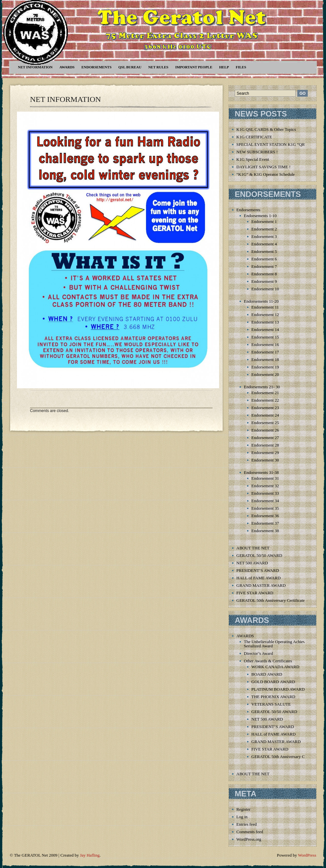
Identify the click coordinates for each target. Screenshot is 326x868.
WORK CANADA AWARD (275, 667)
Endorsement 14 (265, 330)
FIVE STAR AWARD (255, 593)
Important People (194, 67)
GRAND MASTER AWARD (261, 585)
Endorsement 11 (265, 307)
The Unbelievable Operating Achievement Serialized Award (280, 644)
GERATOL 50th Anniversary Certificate (271, 600)
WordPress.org (249, 839)
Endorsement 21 (265, 393)
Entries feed (246, 824)
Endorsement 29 (265, 453)
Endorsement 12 (265, 315)
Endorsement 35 (265, 508)
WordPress (307, 855)
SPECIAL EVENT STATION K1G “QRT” (273, 144)
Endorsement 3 (264, 236)
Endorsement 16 (265, 344)
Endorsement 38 (265, 531)
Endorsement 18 (265, 359)
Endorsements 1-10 (260, 216)
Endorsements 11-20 (261, 301)
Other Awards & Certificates (268, 661)
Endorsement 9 (264, 281)
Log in (242, 817)
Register (243, 809)
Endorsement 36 (265, 516)
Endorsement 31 (265, 478)
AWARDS (67, 67)
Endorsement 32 (265, 486)
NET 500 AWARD (252, 563)
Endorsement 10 (265, 289)
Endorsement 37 (265, 523)
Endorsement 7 (264, 266)
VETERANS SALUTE (271, 704)
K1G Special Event (253, 159)
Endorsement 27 (265, 438)
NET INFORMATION (35, 67)
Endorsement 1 (264, 221)
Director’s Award (258, 653)
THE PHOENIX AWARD (273, 697)
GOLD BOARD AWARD (273, 682)
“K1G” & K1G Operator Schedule (266, 174)
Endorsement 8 (264, 274)
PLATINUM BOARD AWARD (278, 689)
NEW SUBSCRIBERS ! (257, 152)
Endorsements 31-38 (261, 472)
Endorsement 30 (265, 460)
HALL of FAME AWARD (259, 578)
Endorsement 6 (264, 259)
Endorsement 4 (264, 244)
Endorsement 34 (265, 501)
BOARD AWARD (267, 674)
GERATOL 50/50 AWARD (259, 555)
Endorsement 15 (265, 337)
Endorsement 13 (265, 322)
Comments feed (250, 832)
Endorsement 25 (265, 423)
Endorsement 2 (264, 229)
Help (224, 67)
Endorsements (96, 67)
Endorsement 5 (264, 251)
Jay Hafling (90, 855)
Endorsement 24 (265, 415)
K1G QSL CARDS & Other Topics (266, 129)
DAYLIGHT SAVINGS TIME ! (263, 167)
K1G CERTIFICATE (254, 137)
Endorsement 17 (265, 352)
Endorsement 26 (265, 430)
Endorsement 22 (265, 400)
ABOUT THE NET (253, 548)
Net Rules (158, 67)
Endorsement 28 (265, 445)
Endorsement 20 (265, 374)
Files (241, 67)
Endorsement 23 (265, 408)
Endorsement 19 (265, 367)
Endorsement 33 (265, 493)
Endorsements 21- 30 (262, 387)
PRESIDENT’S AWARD (258, 570)
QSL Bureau (130, 67)
